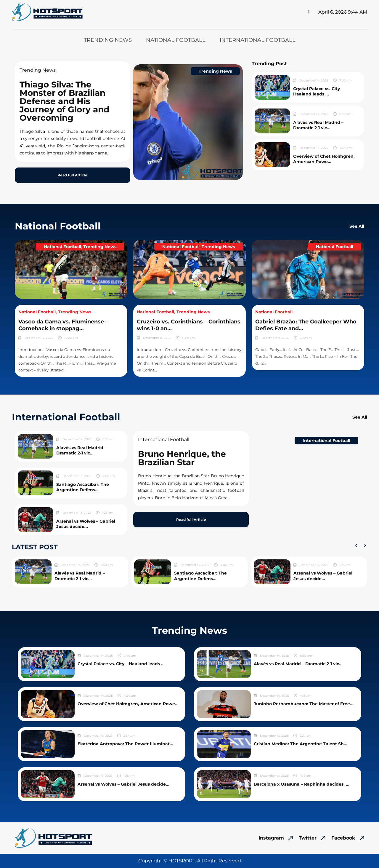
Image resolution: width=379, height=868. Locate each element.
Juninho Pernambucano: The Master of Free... (304, 704)
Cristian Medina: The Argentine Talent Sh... (301, 744)
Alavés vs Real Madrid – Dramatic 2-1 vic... (318, 125)
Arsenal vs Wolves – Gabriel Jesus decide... (86, 524)
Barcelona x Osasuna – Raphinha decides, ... (302, 784)
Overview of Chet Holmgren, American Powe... (324, 159)
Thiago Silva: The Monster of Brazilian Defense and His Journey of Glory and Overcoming (64, 101)
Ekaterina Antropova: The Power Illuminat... (125, 744)
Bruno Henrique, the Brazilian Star (182, 458)
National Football (176, 40)
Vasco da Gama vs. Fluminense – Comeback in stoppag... (63, 325)
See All (357, 226)
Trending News (108, 40)
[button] (356, 545)
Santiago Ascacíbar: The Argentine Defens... (83, 487)
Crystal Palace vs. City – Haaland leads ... (318, 91)
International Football (258, 40)
